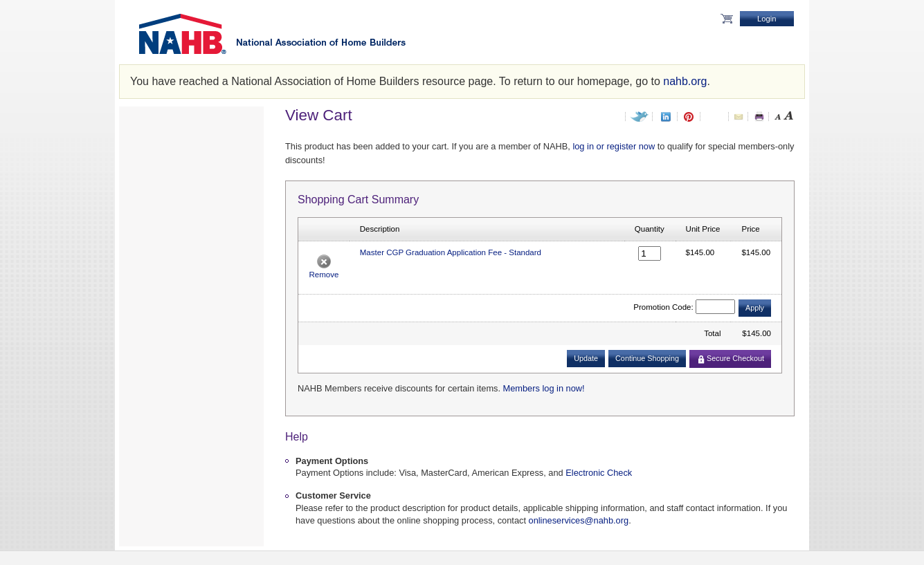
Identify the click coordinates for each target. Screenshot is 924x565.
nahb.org (685, 81)
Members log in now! (544, 388)
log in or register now (614, 146)
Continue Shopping (647, 358)
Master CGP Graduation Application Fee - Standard (451, 252)
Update (586, 358)
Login (767, 19)
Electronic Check (599, 473)
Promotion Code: (663, 307)
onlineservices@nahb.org (579, 520)
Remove (324, 275)
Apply (755, 308)
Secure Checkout (731, 359)
